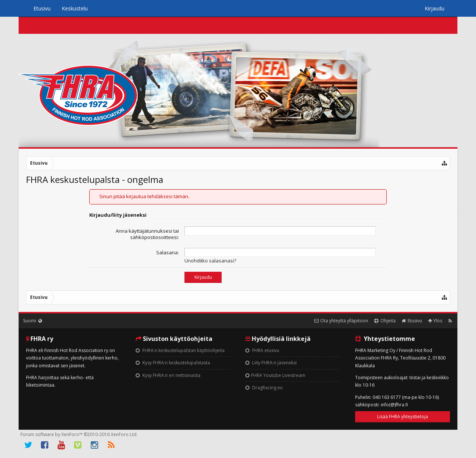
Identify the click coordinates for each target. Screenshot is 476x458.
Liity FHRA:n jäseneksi (271, 363)
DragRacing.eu (264, 388)
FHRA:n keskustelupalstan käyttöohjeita (180, 350)
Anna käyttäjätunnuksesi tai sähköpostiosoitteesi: (147, 234)
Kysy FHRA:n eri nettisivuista (168, 375)
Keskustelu (75, 8)
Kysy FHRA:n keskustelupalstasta (173, 363)
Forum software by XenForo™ (79, 434)
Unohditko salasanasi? (210, 261)
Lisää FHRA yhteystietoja (403, 417)
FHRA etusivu (262, 350)
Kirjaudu (435, 8)
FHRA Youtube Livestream (275, 375)
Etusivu (42, 8)
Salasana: (168, 252)
